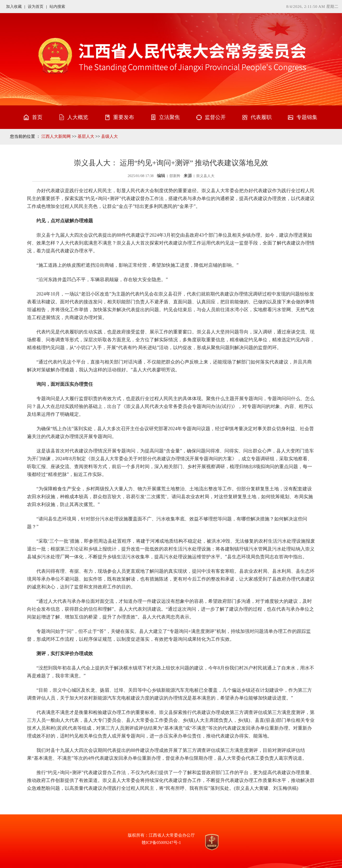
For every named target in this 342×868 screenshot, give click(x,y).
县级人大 (109, 136)
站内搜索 (57, 7)
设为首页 (36, 7)
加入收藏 (14, 7)
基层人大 (86, 136)
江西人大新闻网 (56, 136)
